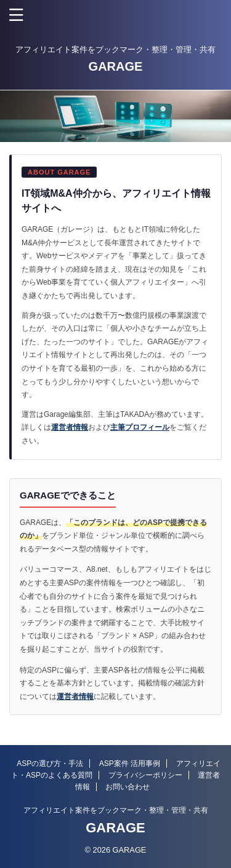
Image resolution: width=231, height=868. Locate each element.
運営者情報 (70, 427)
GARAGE (116, 66)
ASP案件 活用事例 (130, 763)
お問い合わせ (128, 787)
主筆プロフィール (140, 427)
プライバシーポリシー (145, 775)
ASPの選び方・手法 (50, 763)
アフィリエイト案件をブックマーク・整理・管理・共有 (116, 810)
